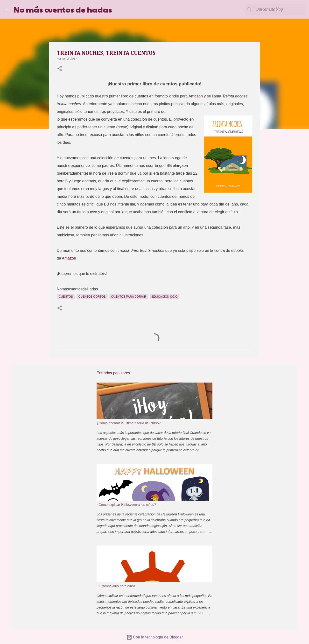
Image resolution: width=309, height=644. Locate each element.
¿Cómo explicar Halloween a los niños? (126, 505)
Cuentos (66, 297)
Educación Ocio (165, 297)
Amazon (196, 96)
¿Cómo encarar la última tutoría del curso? (129, 423)
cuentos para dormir (129, 297)
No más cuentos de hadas (63, 9)
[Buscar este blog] (280, 9)
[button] (60, 69)
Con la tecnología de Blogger (155, 637)
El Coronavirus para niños (116, 586)
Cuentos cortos (92, 297)
